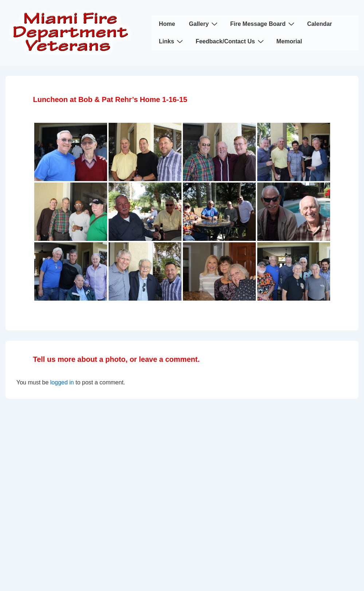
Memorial (289, 41)
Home (167, 24)
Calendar (320, 24)
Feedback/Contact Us (231, 41)
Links (172, 41)
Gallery (204, 24)
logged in (62, 382)
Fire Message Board (263, 24)
